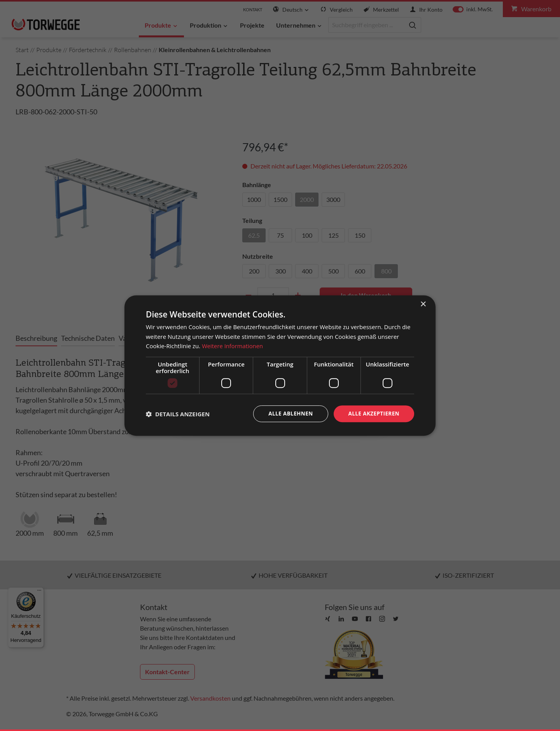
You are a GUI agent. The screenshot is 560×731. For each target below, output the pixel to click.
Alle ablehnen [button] (288, 413)
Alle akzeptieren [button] (373, 413)
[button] (178, 414)
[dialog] (280, 365)
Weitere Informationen (233, 346)
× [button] (423, 304)
